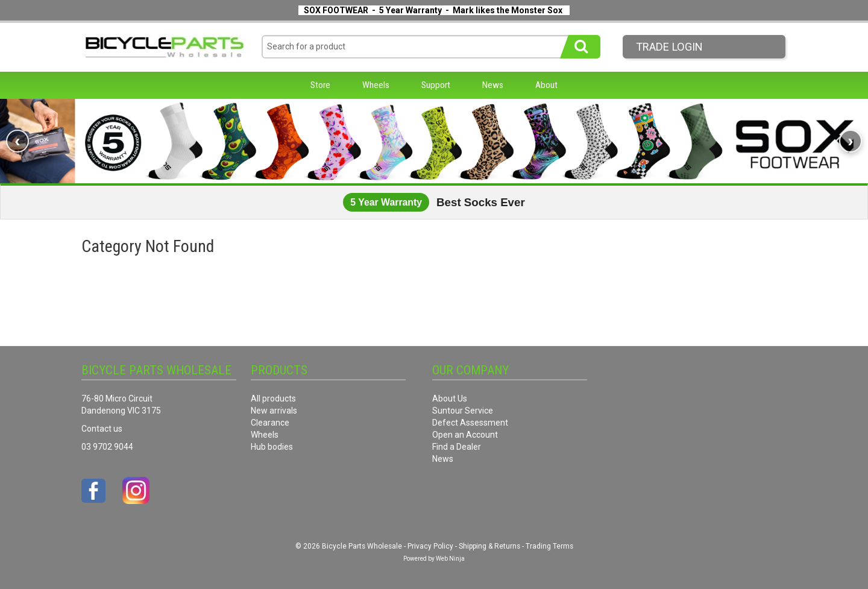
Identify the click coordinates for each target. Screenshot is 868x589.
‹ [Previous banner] (17, 141)
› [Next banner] (850, 141)
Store (320, 85)
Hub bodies (272, 447)
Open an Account (465, 435)
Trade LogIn (669, 47)
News (493, 85)
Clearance (270, 423)
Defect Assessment (470, 423)
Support (436, 85)
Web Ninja (450, 559)
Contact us (102, 429)
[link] (434, 141)
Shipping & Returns (489, 546)
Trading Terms (549, 546)
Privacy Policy (430, 546)
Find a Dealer (457, 447)
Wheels (376, 85)
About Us (450, 398)
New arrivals (274, 411)
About (546, 85)
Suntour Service (463, 411)
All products (273, 398)
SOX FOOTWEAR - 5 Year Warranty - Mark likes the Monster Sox (433, 10)
